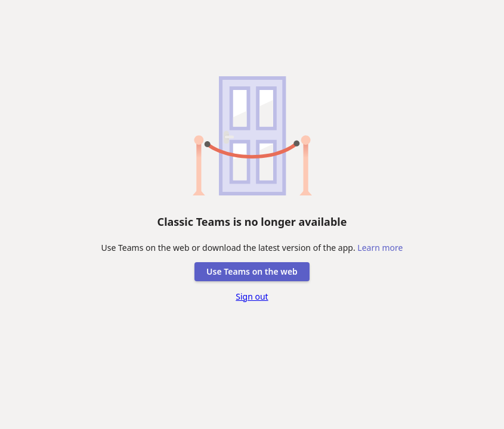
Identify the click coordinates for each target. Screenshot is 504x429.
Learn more (380, 248)
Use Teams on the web (252, 271)
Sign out (252, 296)
